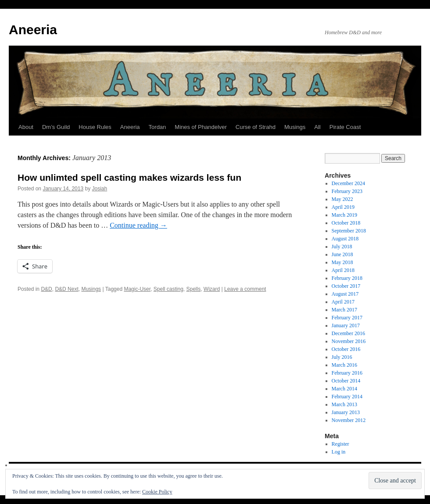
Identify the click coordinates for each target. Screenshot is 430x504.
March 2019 (344, 215)
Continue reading (138, 225)
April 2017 (343, 302)
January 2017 (346, 325)
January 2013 (346, 412)
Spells (194, 289)
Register (340, 444)
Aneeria (33, 30)
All (317, 127)
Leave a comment (245, 289)
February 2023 (347, 191)
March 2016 (344, 365)
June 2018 (342, 254)
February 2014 (347, 397)
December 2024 (348, 183)
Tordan (158, 127)
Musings (295, 127)
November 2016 (349, 341)
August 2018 (345, 239)
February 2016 (347, 373)
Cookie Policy (157, 492)
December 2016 (348, 333)
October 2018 (346, 223)
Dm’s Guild (56, 127)
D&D (46, 289)
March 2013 (344, 404)
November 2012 (349, 420)
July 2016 (342, 357)
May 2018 (342, 262)
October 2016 (346, 349)
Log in (339, 452)
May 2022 (342, 199)
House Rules (95, 127)
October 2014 (346, 381)
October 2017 (346, 286)
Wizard (212, 289)
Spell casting (168, 289)
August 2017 (345, 294)
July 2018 (342, 247)
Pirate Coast (345, 127)
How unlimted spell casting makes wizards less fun (129, 177)
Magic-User (137, 289)
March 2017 (344, 310)
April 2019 (343, 207)
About (26, 127)
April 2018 (343, 270)
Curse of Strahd (256, 127)
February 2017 (347, 318)
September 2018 (349, 231)
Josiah (100, 189)
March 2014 (344, 389)
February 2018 (347, 278)
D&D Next (66, 289)
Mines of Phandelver (201, 127)
